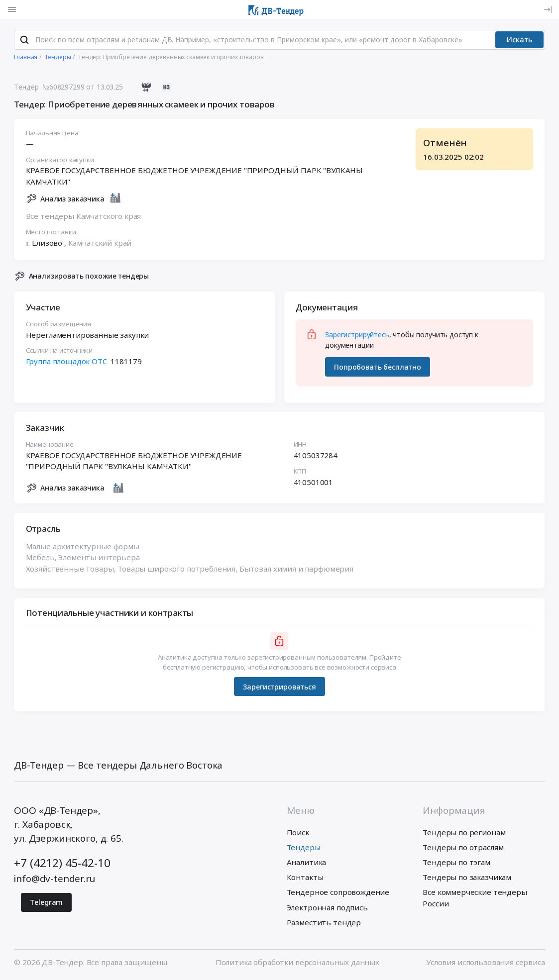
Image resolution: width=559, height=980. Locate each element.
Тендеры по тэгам (456, 863)
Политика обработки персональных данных (297, 963)
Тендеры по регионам (464, 833)
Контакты (305, 878)
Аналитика (307, 863)
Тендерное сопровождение (338, 893)
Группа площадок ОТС (66, 362)
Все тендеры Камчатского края (84, 216)
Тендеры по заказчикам (467, 878)
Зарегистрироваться (279, 687)
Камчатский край (100, 243)
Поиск (298, 833)
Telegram (46, 903)
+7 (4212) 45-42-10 (62, 864)
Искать (519, 41)
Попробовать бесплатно (378, 367)
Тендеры (304, 848)
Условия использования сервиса (486, 963)
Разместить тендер (324, 923)
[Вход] (548, 10)
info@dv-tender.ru (54, 880)
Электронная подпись (327, 908)
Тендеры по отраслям (463, 848)
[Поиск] (24, 40)
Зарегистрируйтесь (357, 335)
